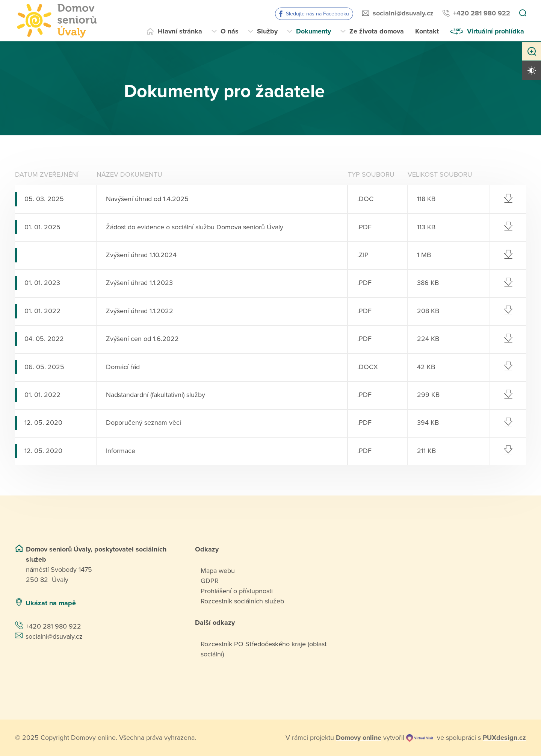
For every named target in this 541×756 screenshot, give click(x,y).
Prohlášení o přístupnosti (237, 591)
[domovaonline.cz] (359, 738)
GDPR (210, 581)
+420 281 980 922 (482, 13)
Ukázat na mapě (51, 603)
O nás (230, 31)
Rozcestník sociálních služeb (242, 601)
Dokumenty (314, 31)
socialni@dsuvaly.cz (403, 13)
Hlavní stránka (180, 31)
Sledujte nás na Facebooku (317, 14)
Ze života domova (377, 31)
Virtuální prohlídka (496, 31)
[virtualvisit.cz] (420, 738)
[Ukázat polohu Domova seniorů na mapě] (137, 603)
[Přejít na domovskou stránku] (56, 21)
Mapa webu (218, 571)
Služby (267, 31)
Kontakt (427, 31)
